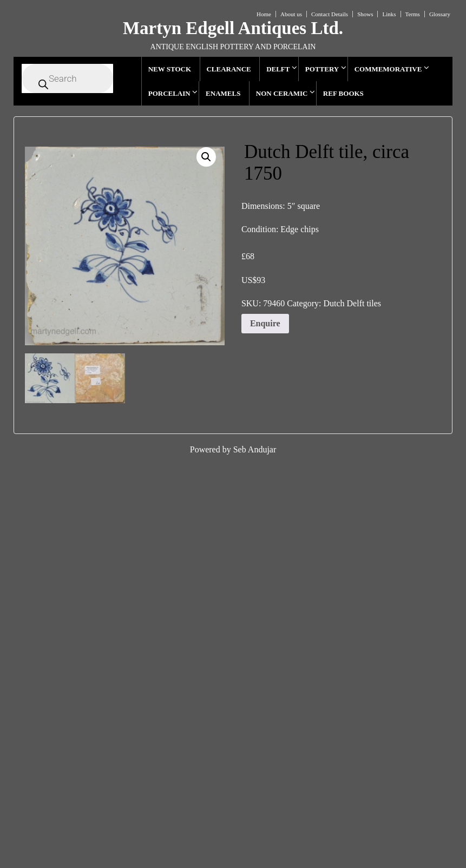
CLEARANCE (228, 69)
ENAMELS (223, 93)
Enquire (265, 323)
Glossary (440, 14)
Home (264, 14)
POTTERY (322, 69)
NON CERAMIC (282, 93)
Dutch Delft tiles (352, 303)
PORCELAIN (169, 93)
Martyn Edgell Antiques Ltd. (233, 28)
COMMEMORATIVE (388, 69)
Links (389, 14)
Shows (365, 14)
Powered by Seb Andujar (233, 449)
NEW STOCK (170, 69)
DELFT (278, 69)
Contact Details (330, 14)
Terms (413, 14)
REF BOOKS (343, 93)
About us (291, 14)
